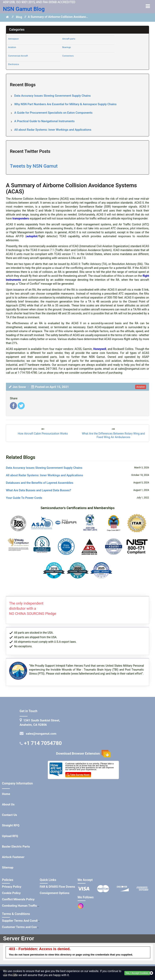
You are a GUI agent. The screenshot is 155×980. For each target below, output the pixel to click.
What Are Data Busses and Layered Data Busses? (39, 490)
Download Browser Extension (83, 754)
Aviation (12, 47)
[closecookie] (151, 973)
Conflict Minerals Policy (18, 899)
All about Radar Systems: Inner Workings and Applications (53, 130)
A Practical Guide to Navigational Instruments (44, 121)
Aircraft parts (69, 39)
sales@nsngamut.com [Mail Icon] (40, 734)
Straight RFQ (11, 825)
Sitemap (8, 868)
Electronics (14, 64)
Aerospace (13, 39)
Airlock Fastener (13, 857)
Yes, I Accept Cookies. (137, 973)
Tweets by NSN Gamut (34, 166)
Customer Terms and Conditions (24, 927)
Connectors (68, 56)
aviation (141, 387)
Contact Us (10, 815)
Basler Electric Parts (16, 847)
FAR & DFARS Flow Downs (57, 887)
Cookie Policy (11, 893)
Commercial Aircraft (18, 56)
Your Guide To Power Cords (24, 498)
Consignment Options (55, 893)
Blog (19, 17)
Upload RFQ (10, 836)
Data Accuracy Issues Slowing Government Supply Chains (52, 96)
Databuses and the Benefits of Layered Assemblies (40, 483)
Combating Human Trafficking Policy (27, 906)
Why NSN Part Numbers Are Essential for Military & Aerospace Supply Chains (65, 104)
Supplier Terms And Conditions (23, 921)
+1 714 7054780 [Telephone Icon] (43, 743)
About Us (8, 804)
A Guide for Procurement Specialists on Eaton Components (53, 113)
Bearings (67, 47)
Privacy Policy (12, 887)
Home (6, 794)
